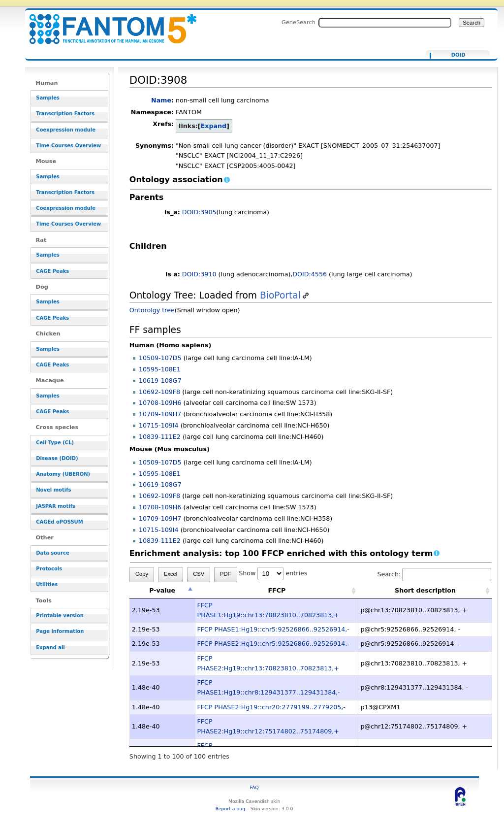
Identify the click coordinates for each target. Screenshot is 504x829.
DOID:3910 (199, 274)
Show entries (273, 573)
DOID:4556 (310, 274)
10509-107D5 (160, 358)
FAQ (254, 787)
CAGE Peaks (52, 271)
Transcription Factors (65, 114)
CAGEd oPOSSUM (59, 522)
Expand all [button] (50, 647)
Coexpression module (66, 130)
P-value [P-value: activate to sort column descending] (162, 590)
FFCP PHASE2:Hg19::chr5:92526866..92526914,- (273, 644)
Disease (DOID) (57, 458)
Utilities (47, 584)
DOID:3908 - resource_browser (107, 23)
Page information (60, 631)
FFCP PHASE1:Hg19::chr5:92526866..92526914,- (273, 629)
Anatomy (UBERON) (63, 474)
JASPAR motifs (56, 506)
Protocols (49, 569)
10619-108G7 (160, 381)
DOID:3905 (199, 212)
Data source (53, 553)
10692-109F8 (159, 392)
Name (161, 100)
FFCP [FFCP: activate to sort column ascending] (277, 590)
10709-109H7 (160, 414)
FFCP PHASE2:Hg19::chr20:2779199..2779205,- (271, 707)
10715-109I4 (159, 425)
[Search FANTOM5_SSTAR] (385, 23)
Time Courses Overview (68, 146)
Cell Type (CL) (55, 443)
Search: (434, 574)
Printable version (60, 615)
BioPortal (280, 295)
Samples (48, 98)
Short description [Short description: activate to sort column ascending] (425, 590)
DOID (458, 55)
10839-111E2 (160, 437)
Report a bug (230, 809)
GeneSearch (299, 22)
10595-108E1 (160, 369)
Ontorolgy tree (152, 310)
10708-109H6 (160, 403)
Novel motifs (53, 490)
